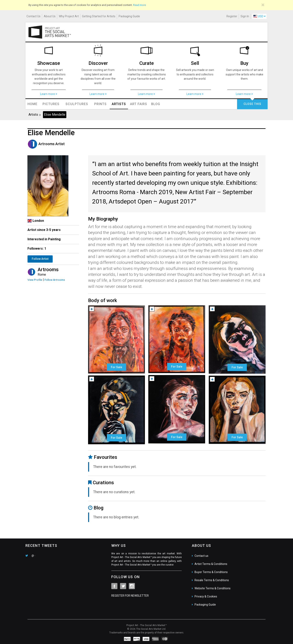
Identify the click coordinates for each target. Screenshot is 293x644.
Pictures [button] (51, 104)
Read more (139, 5)
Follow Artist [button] (40, 259)
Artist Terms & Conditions (211, 564)
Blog (156, 104)
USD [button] (259, 16)
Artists (119, 104)
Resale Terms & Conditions (212, 580)
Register (232, 16)
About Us (50, 16)
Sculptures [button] (77, 104)
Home (32, 104)
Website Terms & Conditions (213, 588)
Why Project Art (69, 16)
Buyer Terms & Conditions (211, 572)
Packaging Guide (129, 16)
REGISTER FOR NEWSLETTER (130, 596)
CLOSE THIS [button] (252, 104)
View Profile (35, 280)
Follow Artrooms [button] (55, 280)
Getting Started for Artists (99, 16)
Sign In (245, 16)
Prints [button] (100, 104)
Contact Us (33, 16)
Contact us (201, 556)
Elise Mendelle (55, 115)
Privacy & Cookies (206, 596)
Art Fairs (139, 104)
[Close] (263, 5)
